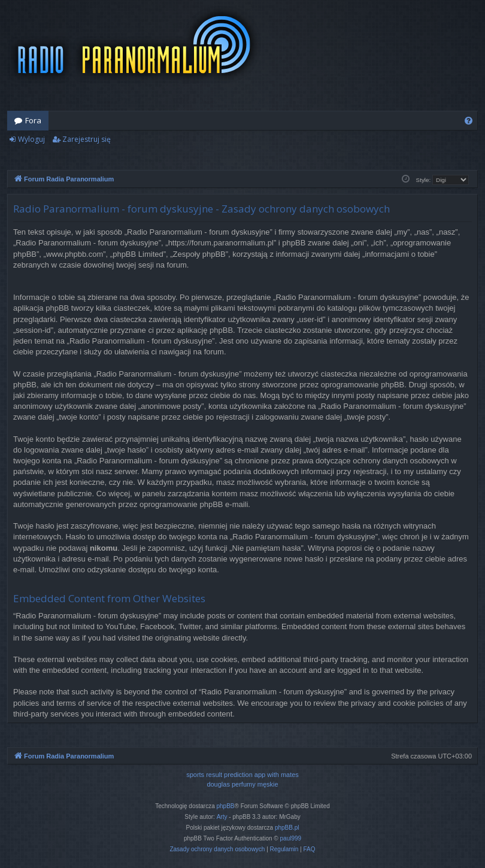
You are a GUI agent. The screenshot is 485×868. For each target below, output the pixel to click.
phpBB (226, 806)
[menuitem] (469, 121)
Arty (222, 817)
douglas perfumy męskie (242, 784)
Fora (33, 120)
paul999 (291, 838)
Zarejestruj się (87, 139)
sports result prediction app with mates (242, 775)
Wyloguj (31, 139)
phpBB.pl (287, 828)
